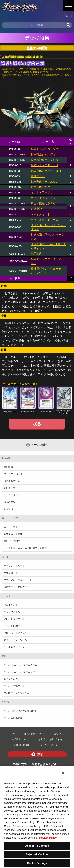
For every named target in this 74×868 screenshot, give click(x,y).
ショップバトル (12, 612)
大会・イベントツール (15, 640)
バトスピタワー (12, 495)
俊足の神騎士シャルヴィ (46, 160)
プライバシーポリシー (49, 745)
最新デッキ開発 (12, 541)
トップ (12, 734)
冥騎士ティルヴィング (45, 149)
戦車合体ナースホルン (45, 182)
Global (68, 16)
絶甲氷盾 (36, 254)
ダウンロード (11, 573)
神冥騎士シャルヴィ (43, 155)
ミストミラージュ (42, 193)
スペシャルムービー (14, 679)
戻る (37, 424)
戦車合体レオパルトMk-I (46, 171)
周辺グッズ (9, 488)
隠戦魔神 (36, 209)
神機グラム (38, 176)
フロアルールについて (15, 633)
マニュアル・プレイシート (18, 580)
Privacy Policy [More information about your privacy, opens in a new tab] (48, 838)
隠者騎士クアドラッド (45, 165)
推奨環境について (21, 739)
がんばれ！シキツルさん (17, 693)
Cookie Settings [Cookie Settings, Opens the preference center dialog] (37, 863)
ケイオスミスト (40, 214)
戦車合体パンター (42, 187)
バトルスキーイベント (15, 647)
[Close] (63, 773)
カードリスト (11, 527)
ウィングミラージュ (43, 198)
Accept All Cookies (37, 846)
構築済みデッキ (12, 481)
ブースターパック (13, 474)
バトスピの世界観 (13, 718)
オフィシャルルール (14, 566)
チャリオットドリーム (45, 220)
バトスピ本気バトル (14, 686)
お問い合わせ (59, 734)
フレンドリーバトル (14, 619)
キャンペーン (11, 509)
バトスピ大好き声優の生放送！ (20, 711)
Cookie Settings (22, 745)
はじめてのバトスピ (34, 734)
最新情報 (8, 467)
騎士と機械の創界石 (43, 203)
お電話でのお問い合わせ (50, 739)
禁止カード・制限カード (17, 587)
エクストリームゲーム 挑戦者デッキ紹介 (25, 548)
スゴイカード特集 (13, 534)
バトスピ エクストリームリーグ (20, 672)
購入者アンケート (13, 502)
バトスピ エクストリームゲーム (20, 665)
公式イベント (11, 605)
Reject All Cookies (37, 854)
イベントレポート (13, 626)
